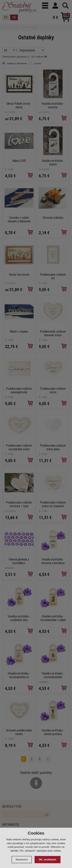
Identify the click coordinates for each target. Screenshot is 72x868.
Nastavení (22, 859)
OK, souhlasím (48, 859)
